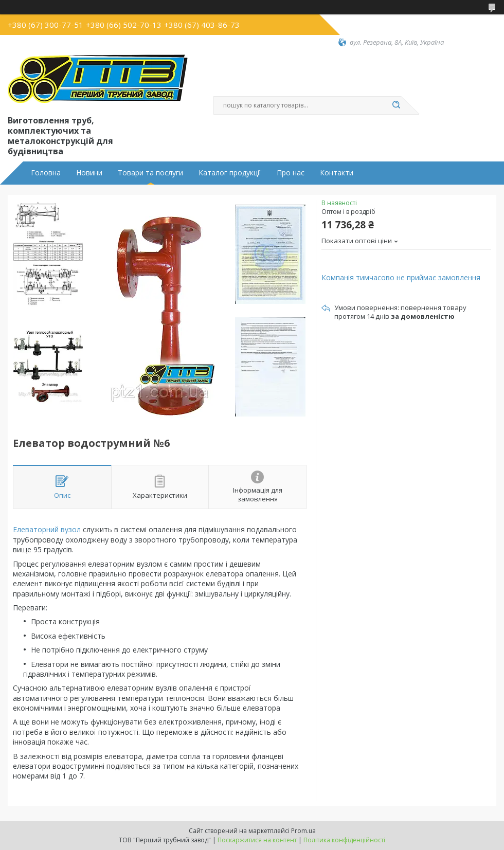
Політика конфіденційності (344, 840)
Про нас (291, 173)
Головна (46, 173)
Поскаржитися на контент (257, 840)
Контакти (337, 173)
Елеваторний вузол (47, 529)
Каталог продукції (230, 173)
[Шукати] (396, 105)
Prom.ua (303, 831)
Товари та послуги (150, 173)
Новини (89, 173)
